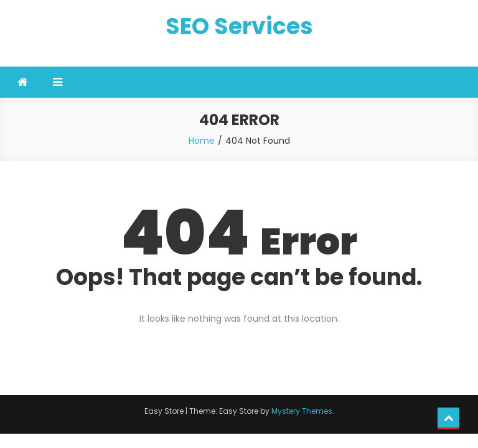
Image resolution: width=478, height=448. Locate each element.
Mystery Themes (302, 411)
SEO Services (239, 26)
